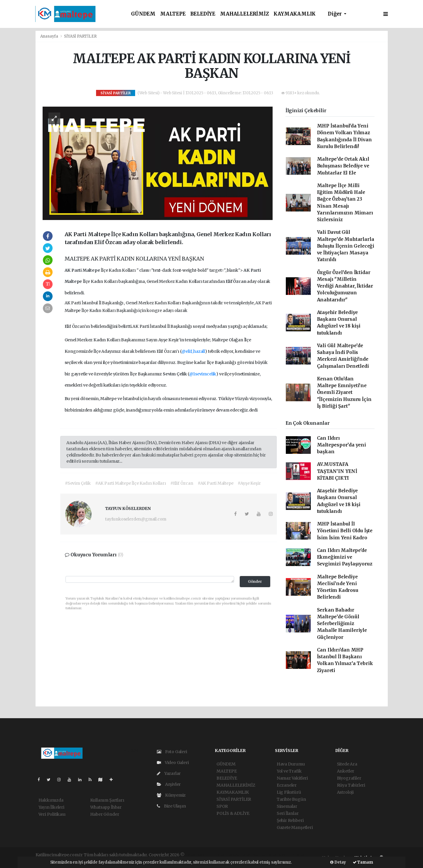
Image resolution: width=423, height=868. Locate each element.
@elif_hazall (193, 351)
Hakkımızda (51, 800)
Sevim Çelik (175, 374)
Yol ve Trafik (289, 771)
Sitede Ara (347, 764)
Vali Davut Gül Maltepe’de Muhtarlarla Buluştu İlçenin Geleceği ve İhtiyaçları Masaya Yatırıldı (346, 246)
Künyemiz (171, 795)
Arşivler (169, 784)
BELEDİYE (203, 14)
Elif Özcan (236, 281)
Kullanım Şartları (107, 800)
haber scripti (253, 855)
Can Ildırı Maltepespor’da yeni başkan (341, 445)
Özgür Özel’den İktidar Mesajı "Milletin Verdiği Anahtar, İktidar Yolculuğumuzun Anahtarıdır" (345, 286)
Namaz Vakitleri (292, 778)
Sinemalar (287, 806)
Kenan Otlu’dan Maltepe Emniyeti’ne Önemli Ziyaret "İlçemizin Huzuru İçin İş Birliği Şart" (344, 392)
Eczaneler (287, 785)
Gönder (255, 581)
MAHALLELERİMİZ (244, 14)
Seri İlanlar (288, 813)
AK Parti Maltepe (83, 270)
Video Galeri (173, 763)
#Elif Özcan (182, 483)
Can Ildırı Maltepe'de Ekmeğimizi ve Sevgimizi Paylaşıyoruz (345, 557)
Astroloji (345, 792)
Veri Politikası (52, 814)
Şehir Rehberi (290, 820)
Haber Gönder (105, 814)
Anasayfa (50, 36)
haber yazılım (280, 855)
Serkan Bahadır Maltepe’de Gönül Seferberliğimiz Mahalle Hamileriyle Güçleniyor (342, 624)
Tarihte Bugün (291, 799)
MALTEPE (173, 14)
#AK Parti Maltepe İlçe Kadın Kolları (131, 483)
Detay (338, 862)
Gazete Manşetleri (295, 827)
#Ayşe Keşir (249, 483)
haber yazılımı (199, 855)
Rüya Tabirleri (351, 785)
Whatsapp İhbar (106, 807)
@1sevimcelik (203, 374)
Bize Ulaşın (171, 806)
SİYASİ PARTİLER (80, 36)
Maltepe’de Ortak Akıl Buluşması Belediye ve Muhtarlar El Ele (343, 166)
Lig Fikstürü (289, 792)
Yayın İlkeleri (51, 807)
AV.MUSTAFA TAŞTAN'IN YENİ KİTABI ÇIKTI (337, 471)
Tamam (363, 862)
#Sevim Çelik (78, 483)
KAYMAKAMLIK (294, 14)
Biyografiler (349, 778)
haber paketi (227, 855)
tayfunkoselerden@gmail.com (136, 519)
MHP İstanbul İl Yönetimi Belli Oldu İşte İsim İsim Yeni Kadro (345, 531)
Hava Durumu (291, 764)
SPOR (222, 806)
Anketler (346, 771)
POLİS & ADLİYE (233, 813)
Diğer (335, 14)
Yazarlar (169, 773)
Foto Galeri (172, 752)
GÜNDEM (143, 14)
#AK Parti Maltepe (216, 483)
